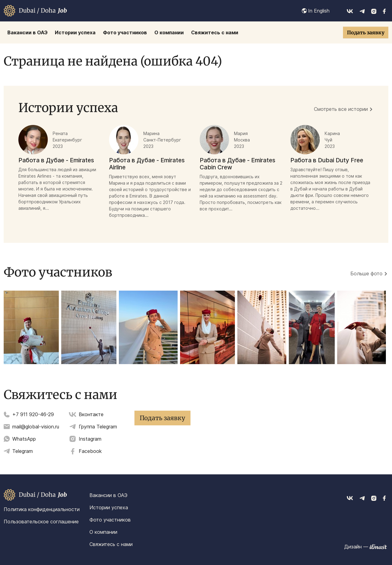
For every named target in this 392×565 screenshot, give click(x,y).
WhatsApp (24, 439)
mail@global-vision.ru (36, 427)
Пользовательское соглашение (41, 522)
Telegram (23, 451)
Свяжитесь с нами (111, 544)
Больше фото (366, 273)
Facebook (90, 451)
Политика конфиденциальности (42, 509)
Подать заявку (366, 32)
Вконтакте (91, 414)
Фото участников (110, 520)
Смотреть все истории (341, 109)
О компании (103, 532)
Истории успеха (109, 507)
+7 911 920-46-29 (33, 414)
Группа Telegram (98, 427)
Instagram (90, 439)
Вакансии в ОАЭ (108, 495)
